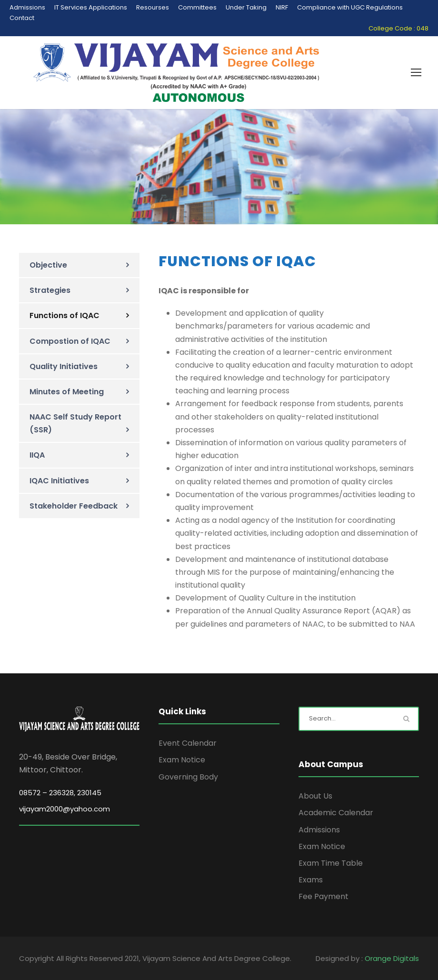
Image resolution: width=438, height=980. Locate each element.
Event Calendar (188, 743)
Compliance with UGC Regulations (350, 7)
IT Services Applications (91, 7)
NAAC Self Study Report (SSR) (75, 423)
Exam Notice (182, 760)
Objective (48, 265)
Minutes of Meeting (67, 392)
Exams (311, 880)
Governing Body (188, 777)
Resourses (153, 7)
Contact (22, 18)
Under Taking (246, 7)
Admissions (27, 7)
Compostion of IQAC (70, 341)
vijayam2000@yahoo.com (65, 809)
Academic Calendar (336, 813)
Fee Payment (324, 896)
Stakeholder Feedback (74, 506)
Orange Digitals (392, 958)
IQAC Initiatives (59, 481)
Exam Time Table (331, 863)
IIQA (37, 455)
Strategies (50, 290)
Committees (197, 7)
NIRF (282, 7)
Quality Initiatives (64, 366)
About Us (315, 796)
